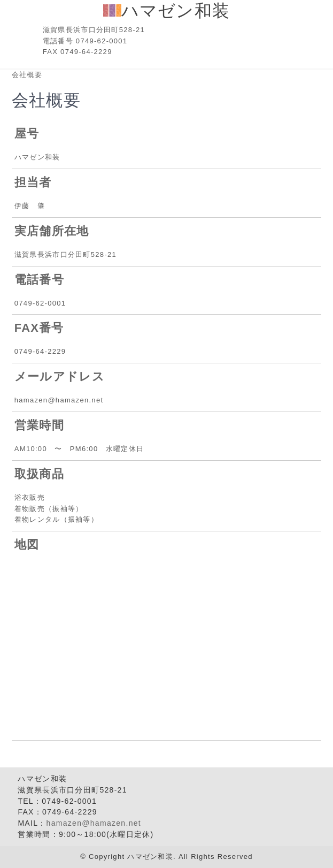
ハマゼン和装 (167, 11)
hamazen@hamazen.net (94, 823)
